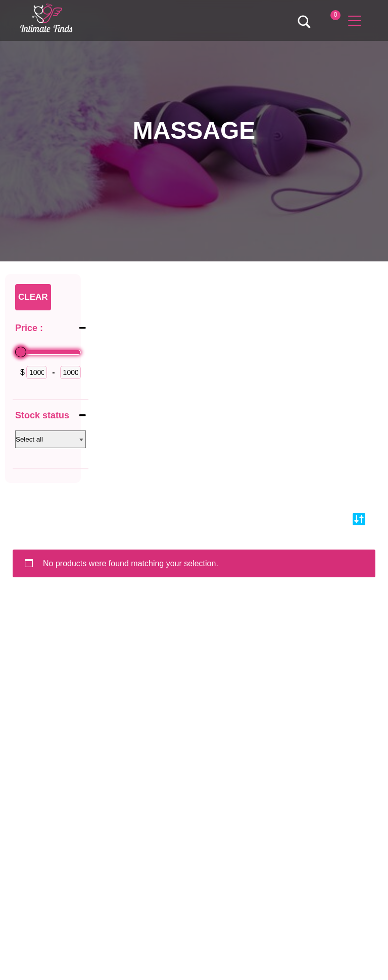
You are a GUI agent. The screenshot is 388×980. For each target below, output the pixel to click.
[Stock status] (51, 439)
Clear (33, 297)
